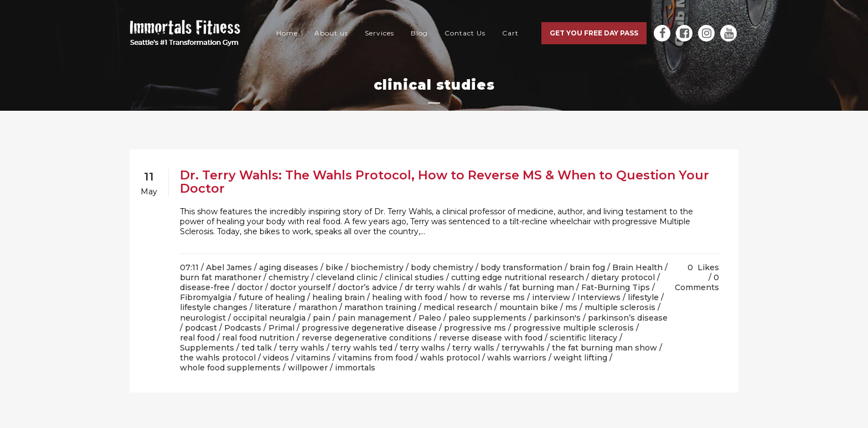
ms (571, 307)
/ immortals (353, 368)
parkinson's (557, 318)
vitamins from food (375, 358)
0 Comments (697, 282)
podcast (201, 328)
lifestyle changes (214, 307)
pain (322, 318)
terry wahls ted (362, 348)
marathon (318, 307)
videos (276, 358)
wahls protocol (450, 358)
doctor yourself (300, 287)
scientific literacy (583, 338)
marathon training (380, 307)
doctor (250, 287)
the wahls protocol (218, 358)
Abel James (229, 267)
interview (551, 297)
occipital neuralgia (269, 318)
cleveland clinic (347, 277)
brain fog (587, 267)
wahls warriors (517, 358)
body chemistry (442, 267)
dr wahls (485, 287)
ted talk (257, 348)
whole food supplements (230, 368)
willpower (308, 368)
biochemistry (377, 267)
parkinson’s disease (628, 318)
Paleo (430, 318)
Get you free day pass (594, 33)
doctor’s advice (368, 287)
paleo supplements (487, 318)
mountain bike (529, 307)
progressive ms (475, 328)
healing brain (339, 297)
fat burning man (542, 287)
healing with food (407, 297)
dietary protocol (623, 277)
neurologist (203, 318)
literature (273, 307)
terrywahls (523, 348)
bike (334, 267)
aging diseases (289, 267)
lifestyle (643, 297)
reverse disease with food (491, 338)
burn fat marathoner (221, 277)
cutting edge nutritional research (518, 277)
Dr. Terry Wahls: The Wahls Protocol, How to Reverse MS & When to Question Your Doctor (445, 182)
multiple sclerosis (620, 307)
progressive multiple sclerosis (573, 328)
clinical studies (414, 277)
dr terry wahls (433, 287)
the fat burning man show (604, 348)
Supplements (207, 348)
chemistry (289, 277)
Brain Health (637, 267)
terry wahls (302, 348)
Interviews (599, 297)
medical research (458, 307)
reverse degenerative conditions (367, 338)
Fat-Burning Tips (616, 287)
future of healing (272, 297)
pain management (374, 318)
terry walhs (422, 348)
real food (197, 338)
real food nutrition (258, 338)
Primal (281, 328)
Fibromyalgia (206, 297)
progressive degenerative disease (369, 328)
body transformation (521, 267)
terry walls (473, 348)
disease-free (205, 287)
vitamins (313, 358)
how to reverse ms (487, 297)
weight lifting (580, 358)
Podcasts (243, 328)
